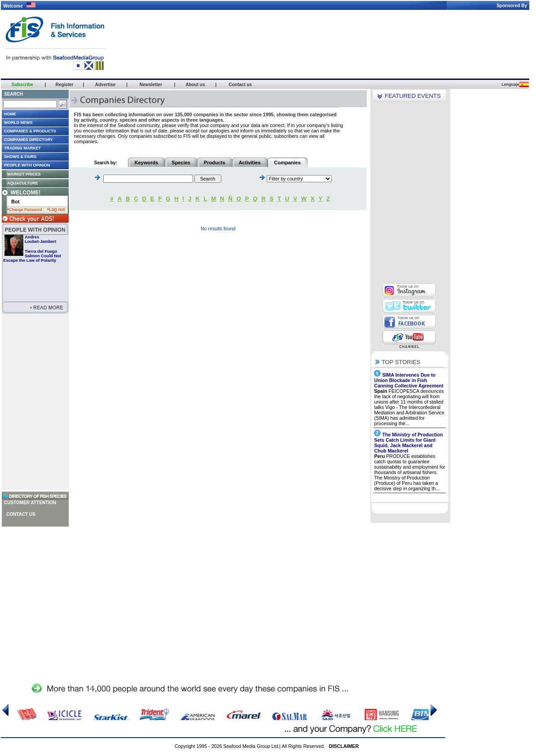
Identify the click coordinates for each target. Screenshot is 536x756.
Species (181, 163)
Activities (250, 163)
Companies (288, 163)
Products (215, 163)
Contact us (21, 514)
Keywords (147, 163)
